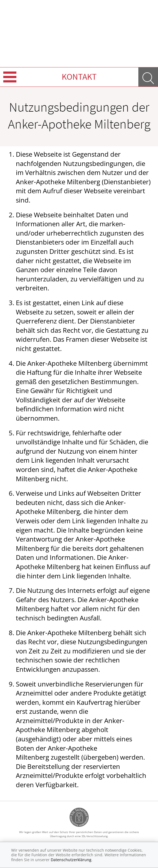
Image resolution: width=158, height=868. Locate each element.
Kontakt (79, 77)
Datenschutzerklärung (71, 860)
